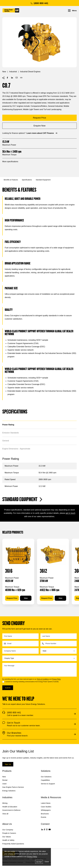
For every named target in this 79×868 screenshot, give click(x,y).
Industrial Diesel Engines (30, 72)
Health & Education (10, 807)
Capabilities (45, 780)
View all (5, 814)
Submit (8, 688)
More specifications (10, 162)
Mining (5, 803)
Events (44, 817)
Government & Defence (11, 810)
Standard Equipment (43, 180)
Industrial (13, 72)
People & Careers (9, 833)
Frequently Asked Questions (13, 844)
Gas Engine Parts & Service (13, 787)
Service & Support (48, 784)
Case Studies (46, 807)
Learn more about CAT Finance (42, 133)
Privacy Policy (56, 679)
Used (4, 784)
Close (47, 862)
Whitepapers (46, 810)
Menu (72, 11)
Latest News (46, 803)
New (4, 72)
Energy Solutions (9, 791)
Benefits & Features (11, 180)
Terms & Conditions (43, 679)
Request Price (12, 598)
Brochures (45, 814)
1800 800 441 (39, 3)
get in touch (70, 513)
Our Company (8, 830)
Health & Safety (8, 840)
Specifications (27, 180)
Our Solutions (46, 777)
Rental (5, 780)
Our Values (7, 837)
